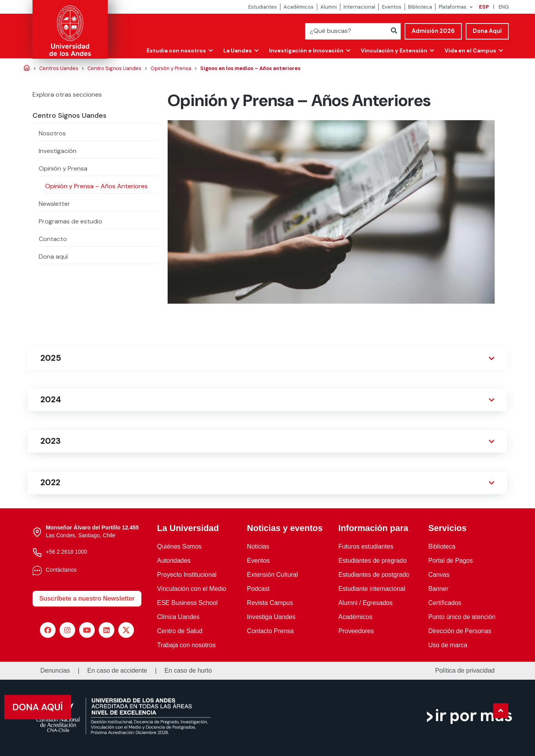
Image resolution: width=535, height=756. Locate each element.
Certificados (445, 603)
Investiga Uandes (271, 617)
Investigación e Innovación (305, 50)
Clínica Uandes (178, 617)
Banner (438, 589)
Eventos (392, 7)
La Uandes (235, 50)
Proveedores (356, 631)
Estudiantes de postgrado (374, 575)
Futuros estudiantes (366, 546)
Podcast (258, 589)
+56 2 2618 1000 (67, 552)
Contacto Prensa (270, 631)
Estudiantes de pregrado (372, 561)
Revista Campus (270, 603)
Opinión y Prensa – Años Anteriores (96, 186)
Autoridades (174, 561)
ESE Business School (187, 603)
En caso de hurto (188, 671)
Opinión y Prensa (63, 168)
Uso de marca (448, 645)
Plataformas (453, 7)
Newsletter (54, 204)
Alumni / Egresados (366, 603)
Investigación (58, 151)
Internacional (359, 7)
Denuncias (55, 671)
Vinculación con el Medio (192, 589)
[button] (501, 711)
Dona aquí (53, 256)
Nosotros (52, 133)
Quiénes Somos (179, 546)
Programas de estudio (70, 221)
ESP (484, 7)
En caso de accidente (117, 671)
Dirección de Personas (460, 631)
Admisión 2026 (433, 31)
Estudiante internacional (372, 589)
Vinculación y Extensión (393, 50)
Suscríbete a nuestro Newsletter (87, 598)
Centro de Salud (180, 631)
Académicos (299, 7)
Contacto (53, 239)
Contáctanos (61, 570)
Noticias (258, 546)
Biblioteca (420, 7)
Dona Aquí (487, 31)
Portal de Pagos (450, 561)
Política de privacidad (465, 671)
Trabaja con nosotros (186, 645)
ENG (504, 7)
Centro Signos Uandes (70, 115)
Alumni (329, 7)
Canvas (439, 575)
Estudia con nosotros (173, 50)
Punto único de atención (462, 617)
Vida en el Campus (470, 50)
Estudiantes (263, 7)
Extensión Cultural (273, 575)
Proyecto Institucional (187, 575)
